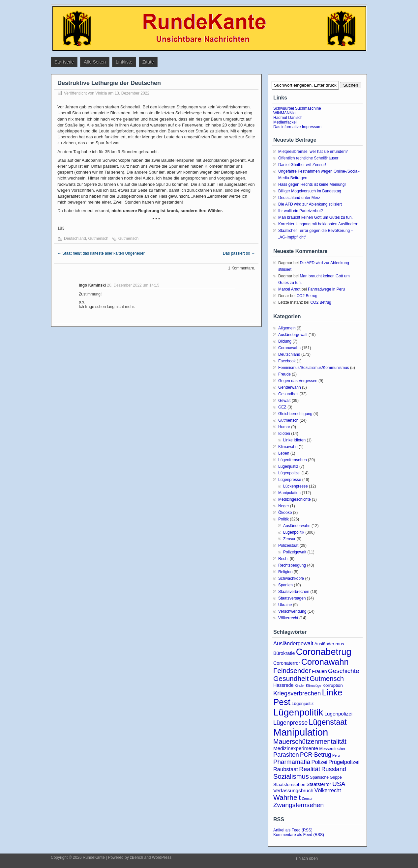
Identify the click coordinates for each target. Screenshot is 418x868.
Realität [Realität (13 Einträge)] (310, 769)
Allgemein (287, 328)
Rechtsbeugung (292, 565)
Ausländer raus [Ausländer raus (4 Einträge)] (329, 644)
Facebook (287, 361)
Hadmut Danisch (288, 118)
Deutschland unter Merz (299, 198)
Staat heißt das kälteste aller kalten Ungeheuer (101, 253)
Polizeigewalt (295, 552)
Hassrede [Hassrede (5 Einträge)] (283, 685)
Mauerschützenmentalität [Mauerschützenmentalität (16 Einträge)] (310, 742)
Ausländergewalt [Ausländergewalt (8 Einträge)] (293, 643)
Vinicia (101, 93)
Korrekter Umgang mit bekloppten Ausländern (318, 224)
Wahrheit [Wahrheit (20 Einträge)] (287, 797)
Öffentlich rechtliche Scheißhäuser (308, 158)
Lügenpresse (290, 480)
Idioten (284, 434)
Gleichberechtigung (295, 414)
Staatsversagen (292, 598)
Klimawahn (288, 447)
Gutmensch (98, 238)
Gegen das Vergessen (298, 381)
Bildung (285, 341)
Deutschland (75, 238)
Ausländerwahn (297, 526)
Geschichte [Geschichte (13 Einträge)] (343, 671)
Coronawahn (289, 348)
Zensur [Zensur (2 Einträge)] (307, 798)
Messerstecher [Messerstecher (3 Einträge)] (332, 749)
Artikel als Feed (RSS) (293, 830)
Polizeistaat (288, 546)
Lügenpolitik (294, 532)
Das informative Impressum (297, 127)
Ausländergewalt (293, 335)
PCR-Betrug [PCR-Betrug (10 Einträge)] (316, 755)
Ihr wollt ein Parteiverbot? (300, 211)
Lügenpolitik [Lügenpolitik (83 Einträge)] (298, 712)
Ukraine (285, 605)
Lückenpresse (296, 486)
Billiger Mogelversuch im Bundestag (310, 191)
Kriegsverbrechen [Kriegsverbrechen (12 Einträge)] (297, 693)
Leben (284, 453)
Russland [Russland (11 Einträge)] (334, 769)
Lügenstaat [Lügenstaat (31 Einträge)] (328, 722)
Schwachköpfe (291, 578)
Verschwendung (292, 611)
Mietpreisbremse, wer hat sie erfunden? (313, 152)
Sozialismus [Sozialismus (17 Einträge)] (291, 776)
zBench (136, 857)
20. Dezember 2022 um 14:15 (133, 285)
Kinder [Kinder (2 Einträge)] (300, 686)
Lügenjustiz (288, 466)
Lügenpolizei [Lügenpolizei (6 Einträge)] (338, 714)
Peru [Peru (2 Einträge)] (336, 755)
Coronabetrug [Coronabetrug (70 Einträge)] (324, 652)
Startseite (64, 62)
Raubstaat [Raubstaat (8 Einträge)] (286, 769)
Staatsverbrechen (294, 592)
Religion (285, 572)
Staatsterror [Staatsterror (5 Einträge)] (319, 784)
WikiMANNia (284, 113)
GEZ (282, 407)
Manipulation (289, 493)
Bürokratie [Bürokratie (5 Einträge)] (284, 653)
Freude (284, 374)
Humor (284, 427)
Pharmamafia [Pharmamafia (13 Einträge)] (292, 762)
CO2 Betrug (307, 296)
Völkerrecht (288, 618)
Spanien (285, 585)
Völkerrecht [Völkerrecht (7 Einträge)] (328, 790)
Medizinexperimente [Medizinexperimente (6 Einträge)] (296, 748)
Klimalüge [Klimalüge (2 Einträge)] (314, 686)
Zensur (289, 539)
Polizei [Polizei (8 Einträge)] (319, 762)
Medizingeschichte (295, 499)
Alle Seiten (95, 62)
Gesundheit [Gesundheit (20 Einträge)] (291, 678)
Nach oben (308, 858)
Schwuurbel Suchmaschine (297, 108)
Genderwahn (290, 387)
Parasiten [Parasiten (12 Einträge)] (286, 755)
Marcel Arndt (289, 289)
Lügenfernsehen (293, 460)
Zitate (148, 62)
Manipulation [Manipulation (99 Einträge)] (301, 732)
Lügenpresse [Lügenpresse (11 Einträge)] (290, 723)
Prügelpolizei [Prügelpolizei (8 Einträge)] (344, 762)
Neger (284, 506)
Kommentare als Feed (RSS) (299, 835)
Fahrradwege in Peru (326, 289)
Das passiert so (239, 253)
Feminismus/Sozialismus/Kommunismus (314, 368)
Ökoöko (285, 513)
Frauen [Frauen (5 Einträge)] (319, 671)
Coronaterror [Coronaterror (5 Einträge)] (287, 663)
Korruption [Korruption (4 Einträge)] (333, 685)
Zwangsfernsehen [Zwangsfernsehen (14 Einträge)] (299, 805)
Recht (283, 559)
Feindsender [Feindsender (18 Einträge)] (292, 671)
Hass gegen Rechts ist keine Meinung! (312, 184)
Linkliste (124, 62)
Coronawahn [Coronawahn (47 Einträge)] (325, 662)
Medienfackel (285, 122)
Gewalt (284, 401)
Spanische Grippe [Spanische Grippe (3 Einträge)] (326, 777)
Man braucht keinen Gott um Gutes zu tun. (315, 217)
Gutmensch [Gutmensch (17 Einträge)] (327, 679)
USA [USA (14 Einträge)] (339, 784)
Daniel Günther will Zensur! (302, 165)
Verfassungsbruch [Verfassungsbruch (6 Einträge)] (293, 790)
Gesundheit (288, 394)
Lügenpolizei (289, 473)
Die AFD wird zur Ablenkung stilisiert (310, 204)
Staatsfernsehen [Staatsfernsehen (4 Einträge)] (289, 784)
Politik (284, 519)
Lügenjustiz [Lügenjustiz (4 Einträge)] (303, 703)
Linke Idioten (294, 440)
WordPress (162, 857)
